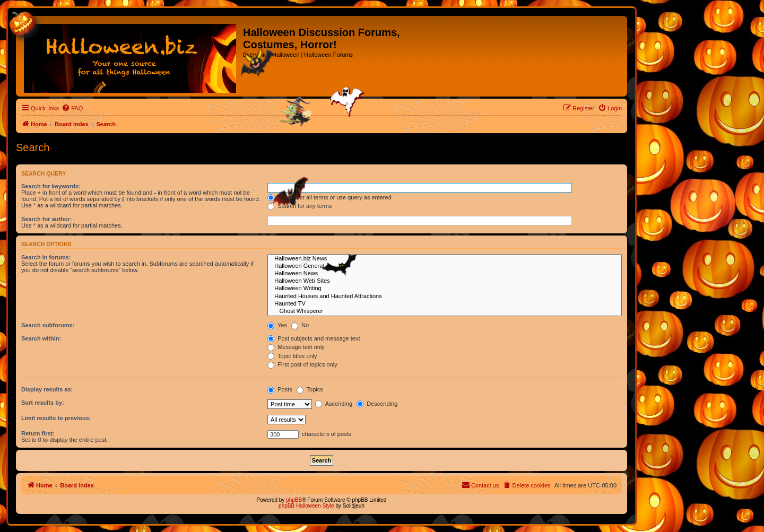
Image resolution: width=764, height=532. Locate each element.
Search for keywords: (51, 186)
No (300, 325)
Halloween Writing (445, 289)
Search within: (41, 338)
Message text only (296, 347)
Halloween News (445, 274)
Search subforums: (48, 325)
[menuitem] (72, 108)
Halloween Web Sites (445, 281)
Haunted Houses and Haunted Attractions (445, 296)
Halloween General (445, 266)
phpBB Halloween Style (306, 506)
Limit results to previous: (56, 418)
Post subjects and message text (314, 338)
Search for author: (46, 219)
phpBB (294, 500)
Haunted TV (445, 304)
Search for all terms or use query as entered (329, 197)
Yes (277, 325)
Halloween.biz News (445, 259)
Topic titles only (292, 356)
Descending (377, 404)
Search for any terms (299, 206)
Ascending (334, 404)
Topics (310, 389)
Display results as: (47, 389)
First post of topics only (302, 364)
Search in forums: (46, 257)
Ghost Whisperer (445, 311)
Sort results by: (43, 403)
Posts (280, 389)
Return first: (38, 433)
